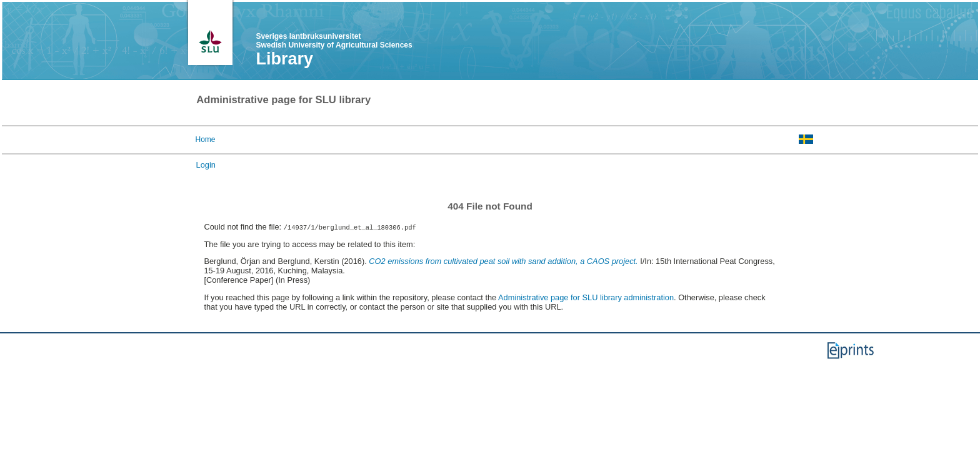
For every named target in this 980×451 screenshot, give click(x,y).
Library (284, 59)
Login (206, 165)
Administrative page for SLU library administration (586, 297)
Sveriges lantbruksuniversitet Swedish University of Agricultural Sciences (334, 41)
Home (205, 139)
